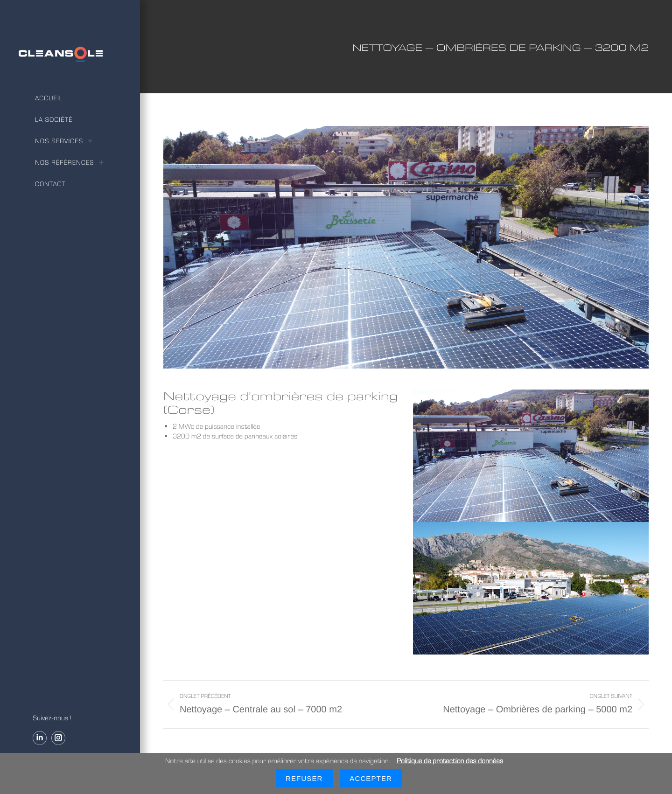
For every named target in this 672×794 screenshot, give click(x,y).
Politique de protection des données (450, 761)
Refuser (304, 778)
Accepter (371, 778)
